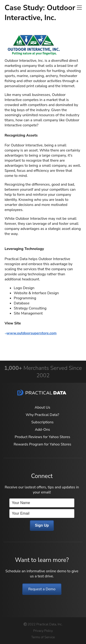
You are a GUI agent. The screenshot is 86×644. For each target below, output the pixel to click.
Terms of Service (43, 637)
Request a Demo (42, 589)
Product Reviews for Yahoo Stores (42, 437)
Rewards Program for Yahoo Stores (43, 444)
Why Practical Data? (42, 415)
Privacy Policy (43, 631)
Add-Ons (42, 430)
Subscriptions (43, 422)
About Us (42, 407)
